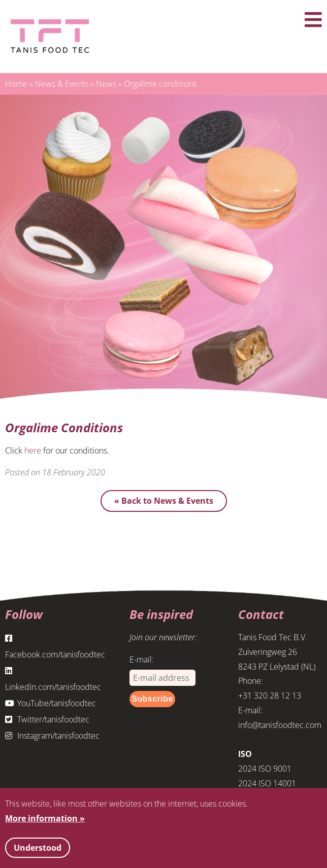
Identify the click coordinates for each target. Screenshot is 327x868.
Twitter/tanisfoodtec (47, 719)
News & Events (62, 84)
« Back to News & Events (164, 501)
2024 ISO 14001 (267, 783)
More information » (45, 818)
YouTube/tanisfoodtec (51, 703)
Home (16, 84)
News (106, 84)
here (33, 450)
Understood (38, 848)
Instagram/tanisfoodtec (52, 736)
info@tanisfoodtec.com (280, 725)
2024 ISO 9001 (265, 769)
